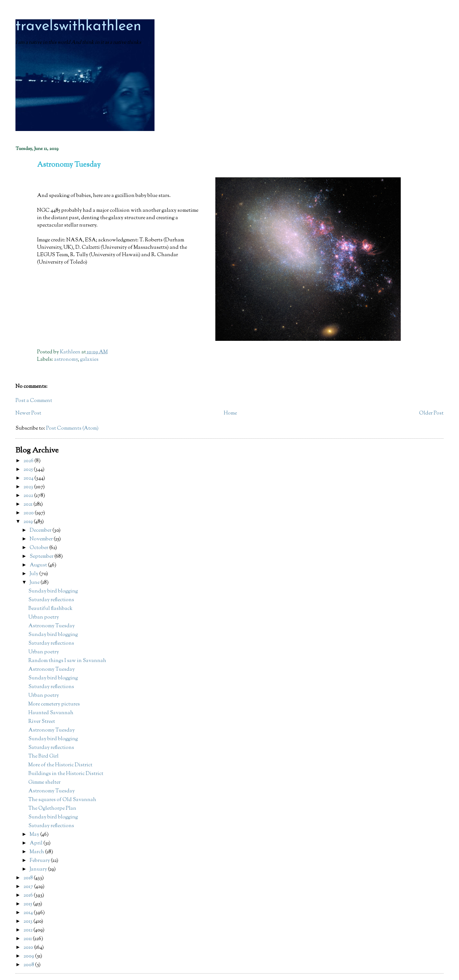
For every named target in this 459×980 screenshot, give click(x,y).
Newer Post (28, 413)
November (42, 539)
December (41, 531)
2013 (28, 922)
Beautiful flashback (50, 609)
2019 (29, 522)
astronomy (66, 360)
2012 (28, 930)
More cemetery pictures (54, 704)
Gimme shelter (44, 783)
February (40, 861)
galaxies (89, 360)
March (37, 852)
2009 (29, 956)
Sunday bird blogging (53, 591)
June (35, 583)
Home (230, 413)
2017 (29, 887)
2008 (29, 965)
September (42, 557)
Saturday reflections (51, 600)
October (39, 548)
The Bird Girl (43, 756)
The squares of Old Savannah (62, 800)
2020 (29, 513)
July (34, 574)
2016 (29, 896)
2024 (29, 478)
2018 (29, 878)
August (39, 565)
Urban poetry (44, 617)
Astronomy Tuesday (52, 626)
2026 (29, 461)
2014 (29, 913)
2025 (29, 470)
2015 (28, 904)
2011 (28, 939)
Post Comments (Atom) (72, 429)
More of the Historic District (60, 765)
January (39, 869)
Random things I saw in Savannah (67, 661)
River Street (42, 722)
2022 (29, 496)
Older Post (431, 413)
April (37, 843)
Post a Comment (34, 401)
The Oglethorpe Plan (52, 809)
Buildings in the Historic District (66, 774)
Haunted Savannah (51, 713)
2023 (29, 487)
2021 (28, 504)
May (35, 835)
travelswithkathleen (78, 27)
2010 (29, 948)
